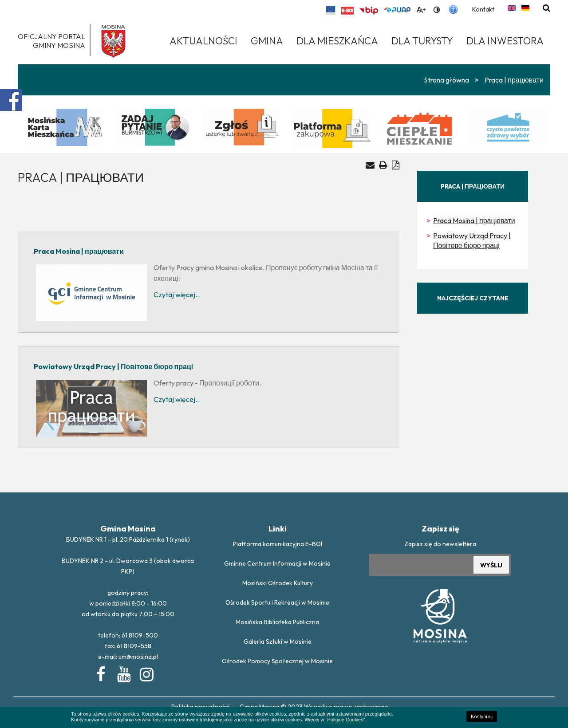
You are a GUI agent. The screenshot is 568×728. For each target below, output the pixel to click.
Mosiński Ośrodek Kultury (278, 583)
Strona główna (446, 80)
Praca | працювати (514, 80)
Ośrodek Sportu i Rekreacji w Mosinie (277, 602)
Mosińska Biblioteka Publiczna (277, 622)
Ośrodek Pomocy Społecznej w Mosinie (277, 661)
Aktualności (203, 41)
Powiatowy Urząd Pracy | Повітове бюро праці (472, 240)
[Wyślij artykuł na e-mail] (370, 165)
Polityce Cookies (345, 720)
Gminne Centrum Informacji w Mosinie (277, 563)
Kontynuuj (482, 716)
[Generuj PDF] (396, 165)
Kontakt (483, 9)
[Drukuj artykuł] (383, 165)
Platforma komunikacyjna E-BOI (278, 544)
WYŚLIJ (491, 565)
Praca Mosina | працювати (474, 220)
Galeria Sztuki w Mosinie (278, 641)
